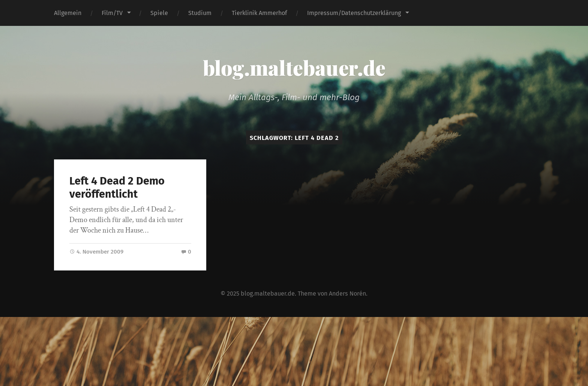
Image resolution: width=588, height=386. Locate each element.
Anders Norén (347, 294)
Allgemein (68, 13)
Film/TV (112, 13)
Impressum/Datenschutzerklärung (354, 13)
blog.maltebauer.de (294, 68)
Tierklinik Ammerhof (259, 13)
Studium (200, 13)
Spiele (159, 13)
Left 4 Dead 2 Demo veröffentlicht (117, 188)
